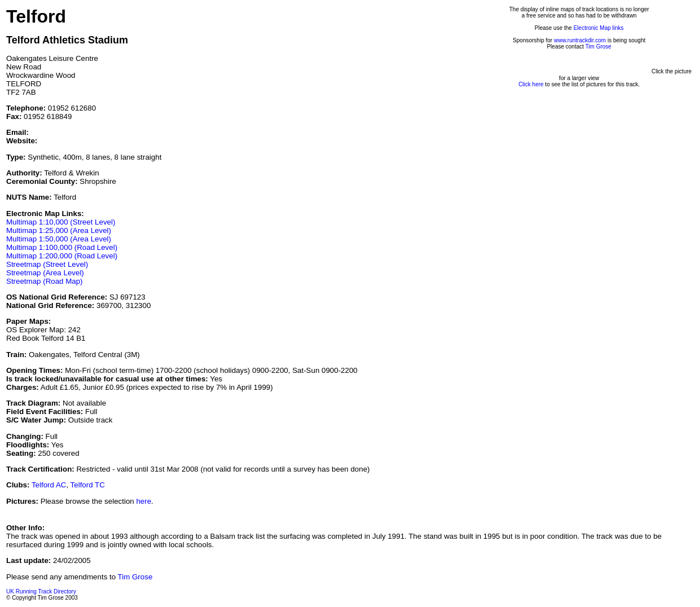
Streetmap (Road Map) (45, 281)
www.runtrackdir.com (580, 40)
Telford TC (88, 485)
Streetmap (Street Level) (47, 264)
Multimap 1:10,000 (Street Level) (61, 222)
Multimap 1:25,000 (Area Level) (59, 230)
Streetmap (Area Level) (45, 273)
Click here (531, 84)
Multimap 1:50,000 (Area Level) (59, 239)
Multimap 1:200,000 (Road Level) (62, 256)
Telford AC (49, 485)
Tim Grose (598, 47)
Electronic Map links (599, 28)
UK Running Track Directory (41, 591)
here (144, 501)
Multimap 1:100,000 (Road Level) (62, 247)
